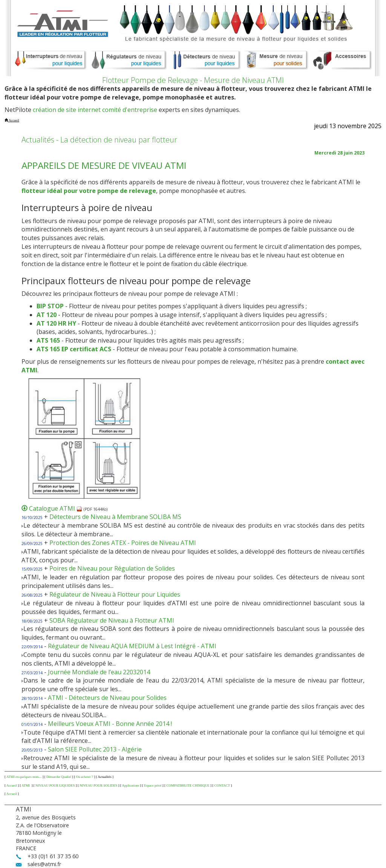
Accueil (12, 785)
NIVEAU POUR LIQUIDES (55, 785)
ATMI (26, 785)
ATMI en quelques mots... (24, 777)
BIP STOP (50, 306)
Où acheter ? (84, 777)
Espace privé (153, 785)
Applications (131, 785)
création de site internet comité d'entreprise (95, 110)
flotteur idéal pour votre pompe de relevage (89, 191)
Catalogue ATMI (56, 508)
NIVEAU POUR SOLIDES (98, 785)
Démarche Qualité (59, 777)
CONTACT (222, 785)
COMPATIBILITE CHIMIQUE (188, 785)
